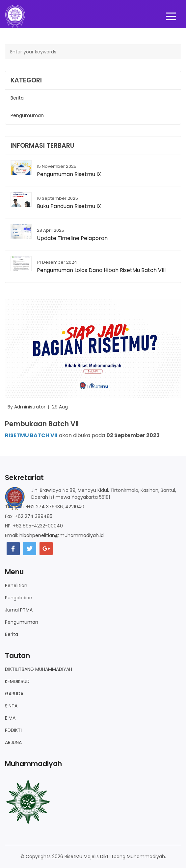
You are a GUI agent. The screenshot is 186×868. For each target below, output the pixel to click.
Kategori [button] (26, 80)
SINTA (11, 706)
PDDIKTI (13, 730)
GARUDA (14, 694)
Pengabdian (19, 598)
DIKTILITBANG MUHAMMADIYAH (39, 669)
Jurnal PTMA (19, 610)
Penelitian (16, 585)
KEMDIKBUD (17, 681)
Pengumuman (22, 622)
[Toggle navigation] (171, 16)
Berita (12, 634)
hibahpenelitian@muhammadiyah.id (62, 535)
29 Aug (60, 407)
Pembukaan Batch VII (42, 424)
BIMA (10, 718)
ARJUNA (13, 742)
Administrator (30, 407)
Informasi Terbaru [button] (42, 146)
